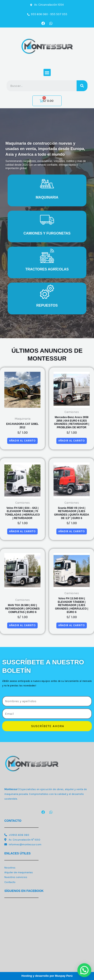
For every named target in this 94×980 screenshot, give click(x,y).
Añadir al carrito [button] (22, 441)
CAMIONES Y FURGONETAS (47, 233)
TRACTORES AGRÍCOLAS (47, 269)
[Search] (82, 86)
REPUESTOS (47, 305)
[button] (47, 72)
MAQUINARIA (47, 197)
